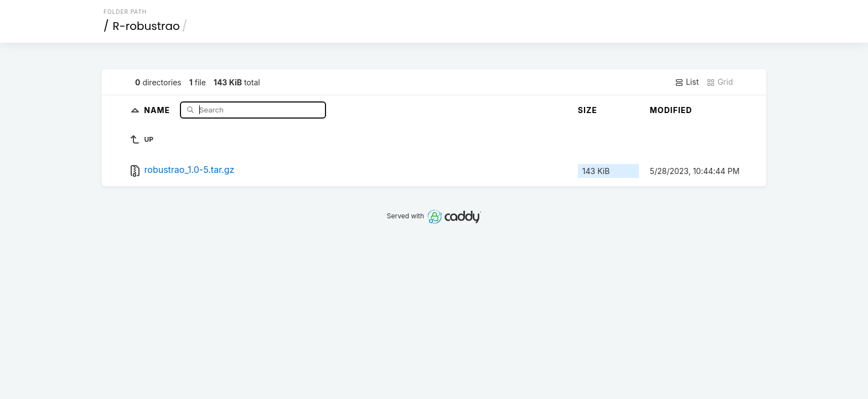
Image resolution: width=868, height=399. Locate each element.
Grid (720, 82)
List (687, 82)
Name (158, 109)
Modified (671, 110)
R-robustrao (146, 26)
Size (588, 110)
